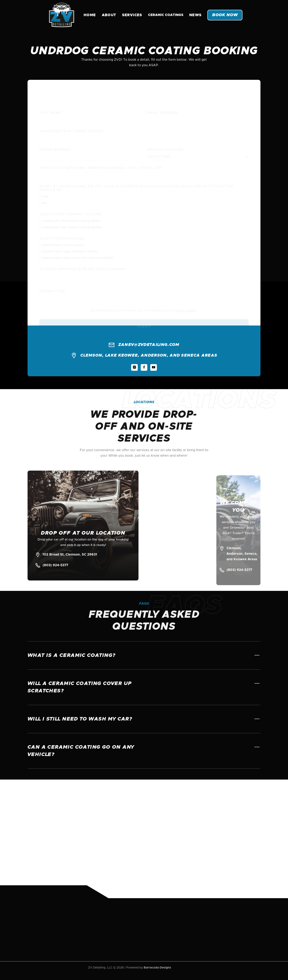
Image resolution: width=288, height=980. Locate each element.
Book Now (225, 15)
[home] (62, 15)
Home (90, 15)
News (195, 15)
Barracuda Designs (157, 962)
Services (132, 15)
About (109, 15)
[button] (166, 15)
